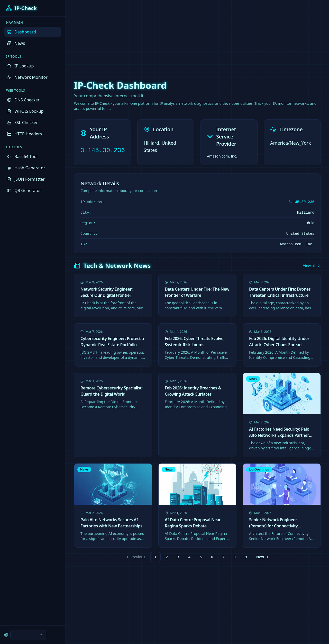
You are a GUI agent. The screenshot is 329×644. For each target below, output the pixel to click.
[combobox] (28, 635)
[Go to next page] (262, 557)
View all (312, 266)
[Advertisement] (164, 36)
